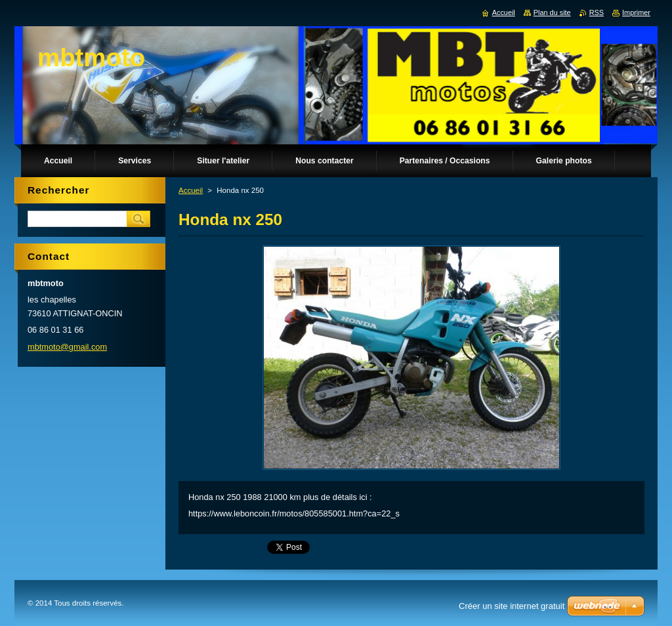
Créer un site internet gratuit (512, 606)
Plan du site (552, 12)
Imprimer (636, 12)
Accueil (191, 190)
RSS (597, 12)
